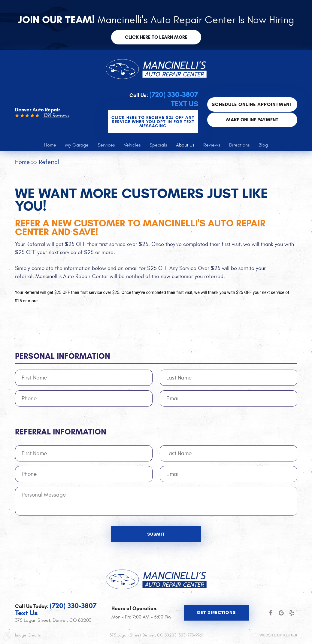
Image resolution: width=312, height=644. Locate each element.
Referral (49, 162)
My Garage (77, 145)
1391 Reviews (56, 115)
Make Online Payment (252, 120)
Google (281, 613)
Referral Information (61, 432)
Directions (239, 145)
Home (50, 145)
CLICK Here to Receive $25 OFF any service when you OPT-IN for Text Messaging (153, 122)
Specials (158, 145)
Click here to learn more (156, 37)
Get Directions (216, 612)
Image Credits (28, 635)
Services (106, 145)
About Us (185, 145)
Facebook (271, 613)
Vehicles (132, 145)
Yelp (292, 613)
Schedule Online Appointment (252, 104)
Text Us (185, 104)
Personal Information (63, 356)
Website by (278, 635)
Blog (263, 145)
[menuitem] (50, 145)
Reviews (212, 145)
